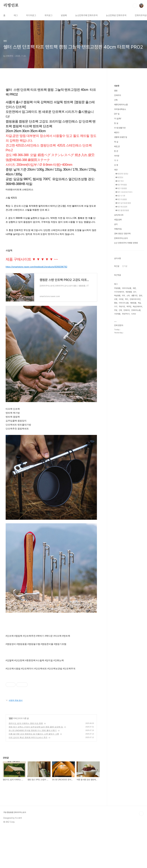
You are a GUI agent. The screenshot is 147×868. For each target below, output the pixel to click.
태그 (16, 15)
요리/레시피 (119, 215)
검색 (135, 6)
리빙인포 (11, 5)
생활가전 (134, 296)
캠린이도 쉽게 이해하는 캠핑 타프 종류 (26, 763)
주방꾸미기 (126, 314)
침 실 (116, 123)
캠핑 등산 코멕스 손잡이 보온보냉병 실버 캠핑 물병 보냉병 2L (36, 766)
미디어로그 (31, 15)
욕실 (139, 303)
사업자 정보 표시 (14, 740)
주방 (116, 310)
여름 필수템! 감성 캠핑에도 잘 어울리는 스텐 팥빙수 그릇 (34, 773)
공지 (116, 224)
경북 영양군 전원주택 (122, 234)
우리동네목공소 (120, 109)
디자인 (134, 314)
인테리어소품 (136, 310)
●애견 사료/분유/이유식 (124, 192)
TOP (141, 853)
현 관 (116, 151)
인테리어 (118, 95)
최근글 (117, 266)
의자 (123, 296)
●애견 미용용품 (121, 188)
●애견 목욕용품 (121, 185)
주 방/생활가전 (120, 128)
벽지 (127, 299)
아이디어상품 (127, 288)
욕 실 (116, 142)
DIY (135, 292)
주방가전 (122, 307)
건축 (116, 100)
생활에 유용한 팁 (121, 137)
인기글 (125, 266)
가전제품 (117, 314)
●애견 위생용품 (121, 199)
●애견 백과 (119, 181)
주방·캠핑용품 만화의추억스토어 (15, 852)
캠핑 (11, 758)
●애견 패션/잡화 (121, 207)
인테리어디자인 (135, 299)
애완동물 (133, 303)
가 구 (116, 160)
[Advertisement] (51, 695)
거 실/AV (118, 119)
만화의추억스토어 (121, 238)
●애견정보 (119, 177)
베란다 (117, 133)
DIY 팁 (117, 114)
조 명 (116, 165)
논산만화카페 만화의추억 (86, 15)
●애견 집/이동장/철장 (123, 203)
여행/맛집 (118, 229)
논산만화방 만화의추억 (116, 15)
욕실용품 (117, 296)
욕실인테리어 (137, 307)
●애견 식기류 (120, 196)
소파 (128, 296)
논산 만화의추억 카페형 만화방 (126, 243)
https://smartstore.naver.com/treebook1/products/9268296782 (36, 267)
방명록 (64, 15)
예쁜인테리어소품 (121, 105)
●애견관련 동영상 (122, 174)
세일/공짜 (118, 220)
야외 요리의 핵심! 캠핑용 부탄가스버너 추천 (28, 777)
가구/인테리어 (119, 292)
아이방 (117, 156)
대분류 (117, 86)
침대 (141, 296)
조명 (116, 299)
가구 (116, 307)
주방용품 (117, 288)
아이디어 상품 (124, 303)
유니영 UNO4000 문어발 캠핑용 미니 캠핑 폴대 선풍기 (33, 770)
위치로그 (49, 15)
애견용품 (129, 292)
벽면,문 (117, 146)
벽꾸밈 (129, 307)
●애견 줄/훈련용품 (122, 210)
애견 (116, 170)
